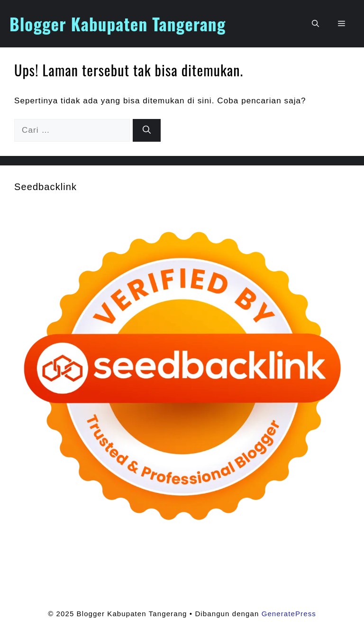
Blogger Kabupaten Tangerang (118, 24)
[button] (315, 24)
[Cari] (147, 130)
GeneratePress (289, 614)
